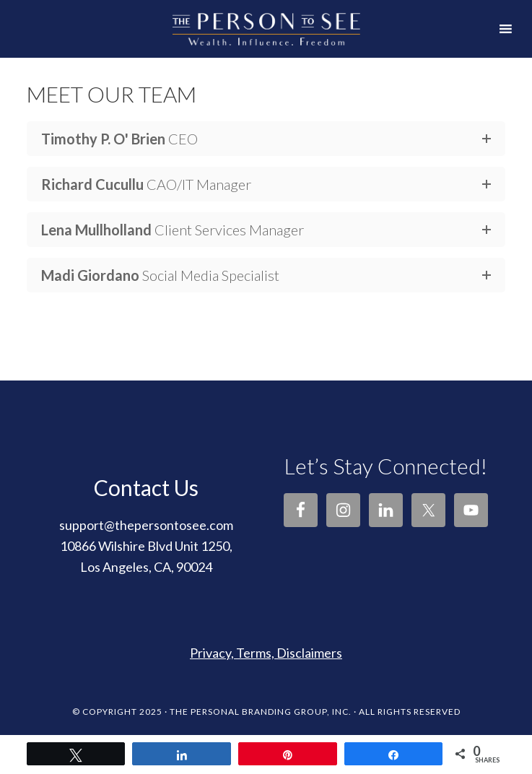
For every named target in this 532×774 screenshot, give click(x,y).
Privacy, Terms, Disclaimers (266, 653)
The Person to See (266, 17)
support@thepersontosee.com (146, 525)
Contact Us (146, 487)
